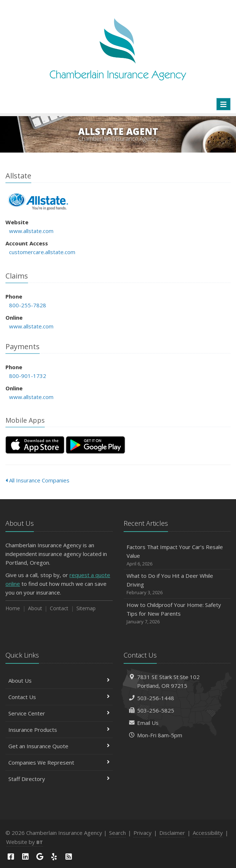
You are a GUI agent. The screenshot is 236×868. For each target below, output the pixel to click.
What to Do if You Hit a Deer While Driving (177, 584)
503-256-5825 (156, 710)
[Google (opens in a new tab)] (40, 857)
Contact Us (59, 697)
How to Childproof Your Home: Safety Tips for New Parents (177, 613)
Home (13, 608)
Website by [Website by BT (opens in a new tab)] (25, 842)
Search (117, 833)
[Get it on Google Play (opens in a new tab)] (95, 445)
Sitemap (86, 608)
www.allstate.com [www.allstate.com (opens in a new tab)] (31, 231)
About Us (59, 680)
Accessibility (208, 833)
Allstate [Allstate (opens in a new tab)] (38, 202)
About (35, 608)
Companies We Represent (59, 762)
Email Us (148, 723)
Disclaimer (172, 833)
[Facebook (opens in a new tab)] (11, 857)
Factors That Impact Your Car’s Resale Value (177, 555)
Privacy (143, 833)
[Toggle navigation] (223, 104)
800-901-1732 (28, 376)
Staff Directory (59, 779)
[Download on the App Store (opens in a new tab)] (35, 445)
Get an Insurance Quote (59, 746)
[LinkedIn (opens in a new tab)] (25, 857)
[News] (69, 857)
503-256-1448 (156, 698)
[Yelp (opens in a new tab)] (54, 857)
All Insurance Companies (37, 480)
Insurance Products (59, 730)
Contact (59, 608)
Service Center (59, 713)
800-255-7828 (28, 305)
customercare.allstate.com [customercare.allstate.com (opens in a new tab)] (42, 252)
